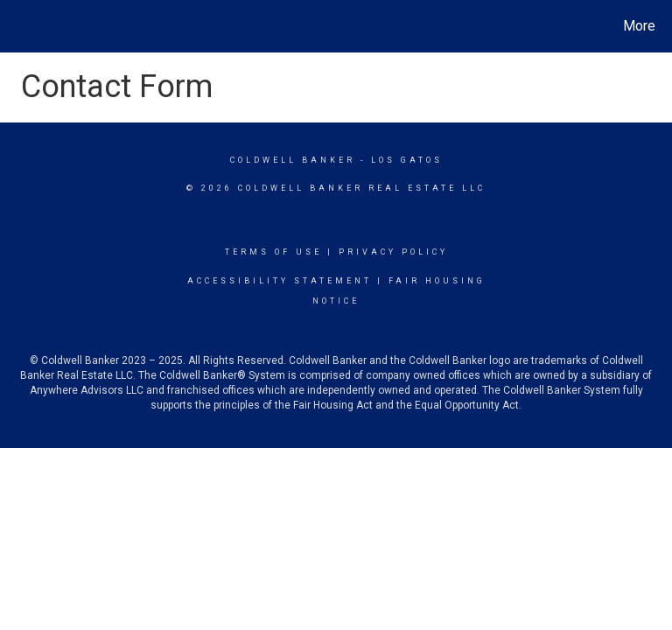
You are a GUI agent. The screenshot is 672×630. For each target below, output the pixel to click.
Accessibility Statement (280, 281)
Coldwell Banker (293, 160)
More (639, 26)
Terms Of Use (273, 252)
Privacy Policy (393, 252)
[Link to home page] (17, 26)
